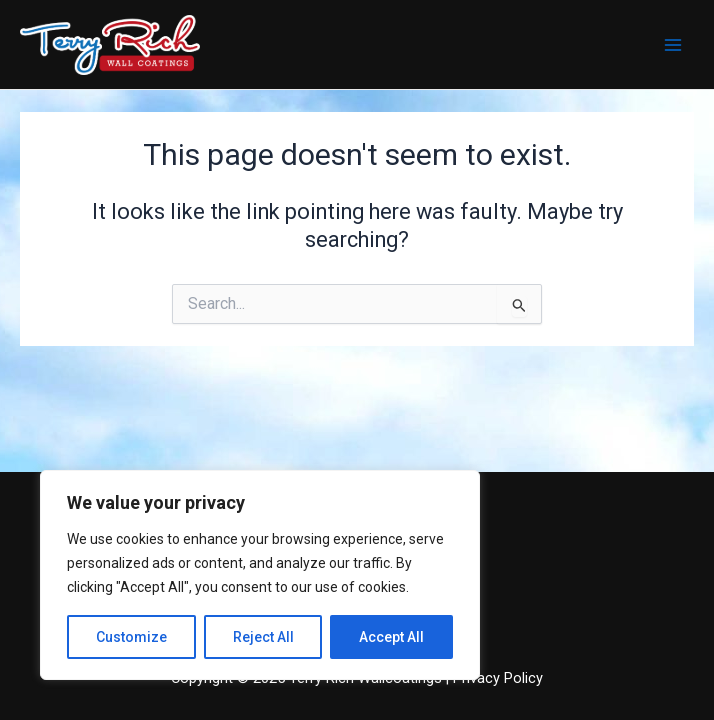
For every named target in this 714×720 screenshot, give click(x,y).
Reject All (263, 637)
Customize (131, 637)
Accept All (391, 637)
